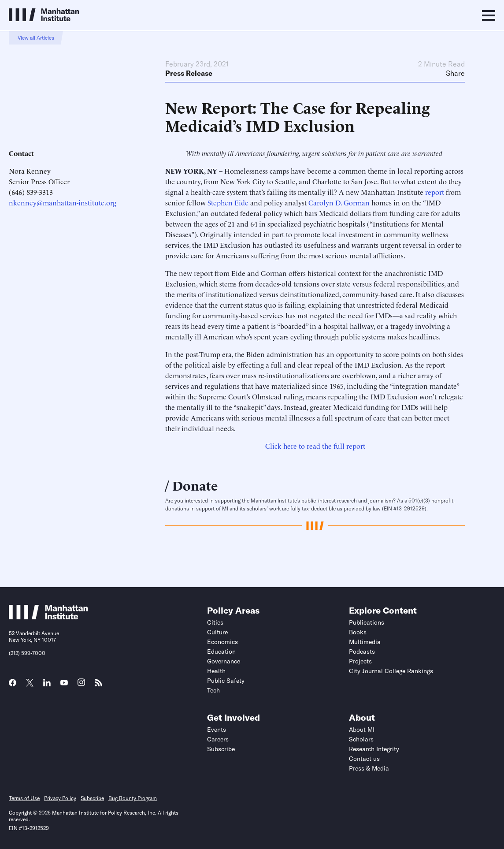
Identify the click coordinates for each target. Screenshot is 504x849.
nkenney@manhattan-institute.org (63, 202)
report (435, 192)
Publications (367, 622)
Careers (218, 739)
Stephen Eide (228, 202)
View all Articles (36, 38)
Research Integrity (374, 749)
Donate (195, 485)
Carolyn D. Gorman (339, 202)
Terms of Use (24, 798)
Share (455, 73)
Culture (217, 632)
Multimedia (365, 642)
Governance (224, 661)
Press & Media (369, 768)
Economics (222, 642)
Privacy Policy (60, 798)
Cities (215, 622)
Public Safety (226, 681)
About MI (362, 730)
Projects (360, 661)
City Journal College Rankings (391, 671)
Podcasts (362, 652)
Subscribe (221, 749)
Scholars (361, 739)
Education (221, 652)
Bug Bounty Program (133, 798)
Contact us (364, 759)
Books (358, 632)
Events (217, 730)
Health (216, 671)
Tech (213, 690)
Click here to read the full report (315, 446)
